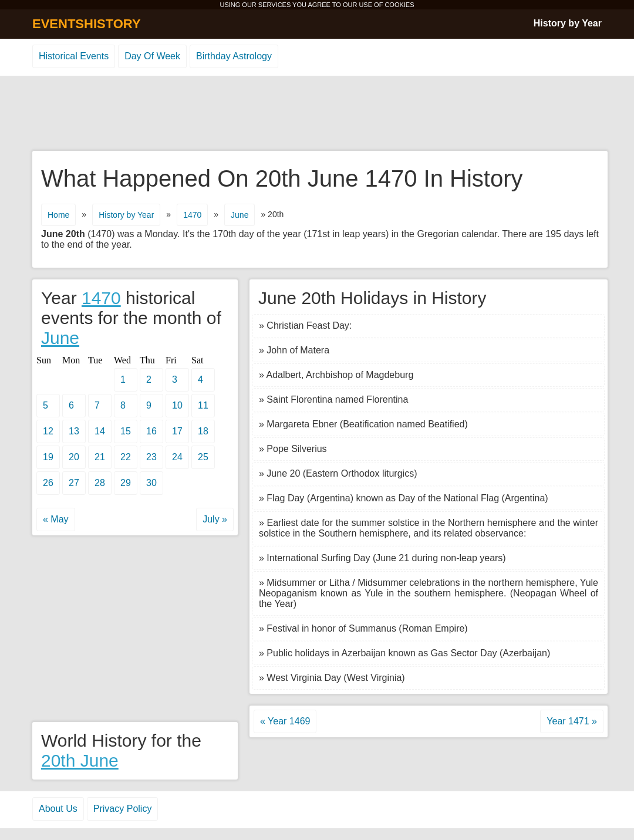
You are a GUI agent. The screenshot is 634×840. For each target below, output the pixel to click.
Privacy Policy (123, 809)
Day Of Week (152, 56)
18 (203, 431)
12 (48, 431)
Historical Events (74, 56)
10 (177, 405)
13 (74, 431)
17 (177, 431)
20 (74, 457)
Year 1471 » (572, 721)
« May (56, 519)
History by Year (568, 23)
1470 (192, 215)
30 (151, 483)
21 (100, 457)
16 (151, 431)
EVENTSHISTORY (87, 24)
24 (177, 457)
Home (58, 215)
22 (126, 457)
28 (100, 483)
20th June (80, 760)
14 (100, 431)
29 (126, 483)
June (240, 215)
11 (203, 405)
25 (203, 457)
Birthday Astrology (234, 56)
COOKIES (399, 5)
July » (215, 519)
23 (151, 457)
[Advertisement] (317, 114)
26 (48, 483)
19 (48, 457)
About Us (58, 809)
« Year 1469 (285, 721)
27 (74, 483)
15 (126, 431)
